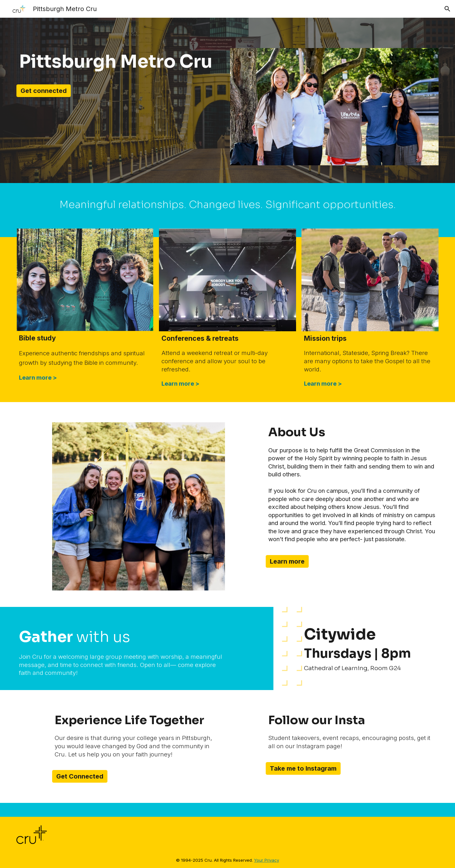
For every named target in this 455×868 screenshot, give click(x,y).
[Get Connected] (80, 776)
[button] (447, 9)
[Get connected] (44, 91)
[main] (121, 62)
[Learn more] (287, 561)
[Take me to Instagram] (303, 768)
